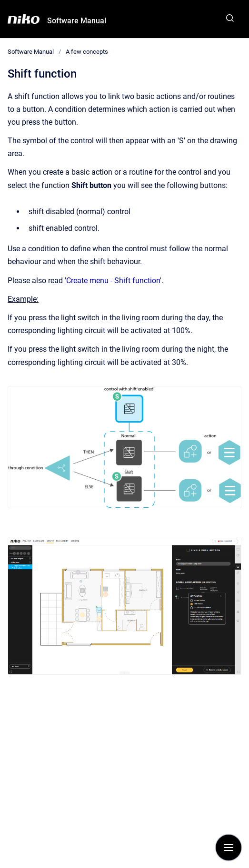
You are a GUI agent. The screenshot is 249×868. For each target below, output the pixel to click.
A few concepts (87, 52)
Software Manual (77, 21)
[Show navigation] (229, 848)
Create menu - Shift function (113, 281)
